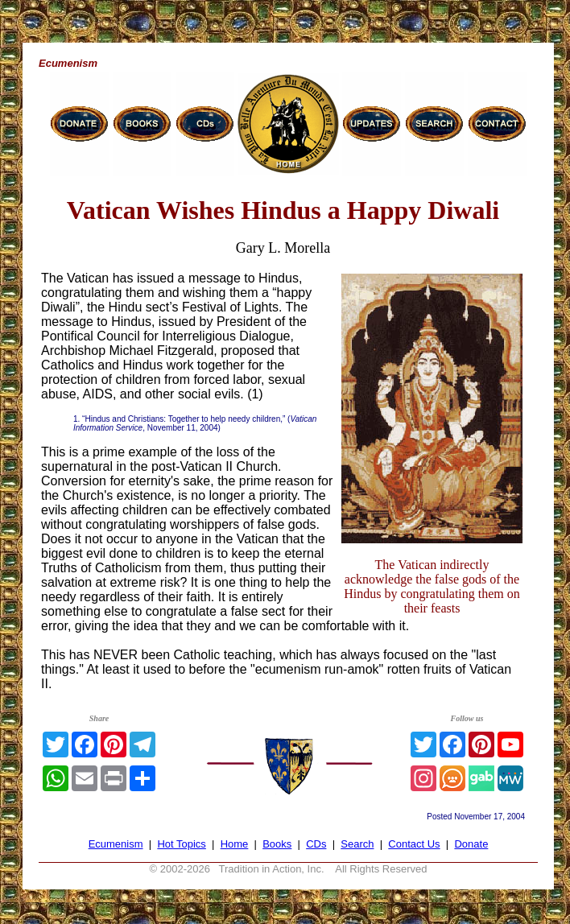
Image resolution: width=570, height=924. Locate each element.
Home (235, 844)
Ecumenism (116, 844)
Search (357, 844)
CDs (316, 844)
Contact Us (414, 844)
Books (277, 844)
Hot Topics (181, 844)
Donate (471, 844)
